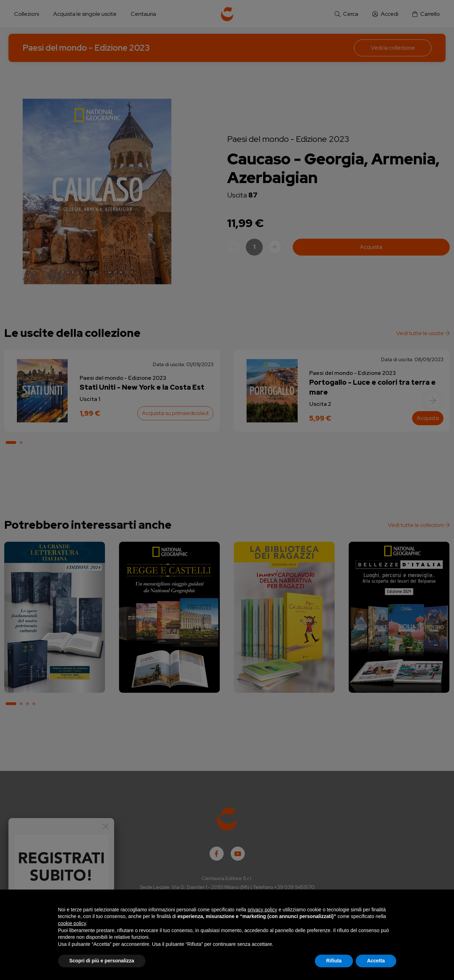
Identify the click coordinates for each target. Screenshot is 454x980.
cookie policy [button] (72, 923)
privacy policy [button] (262, 910)
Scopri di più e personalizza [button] (102, 961)
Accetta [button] (376, 961)
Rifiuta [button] (334, 961)
